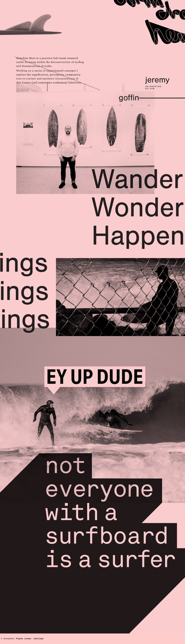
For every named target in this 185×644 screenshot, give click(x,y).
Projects (19, 639)
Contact (28, 639)
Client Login (39, 639)
